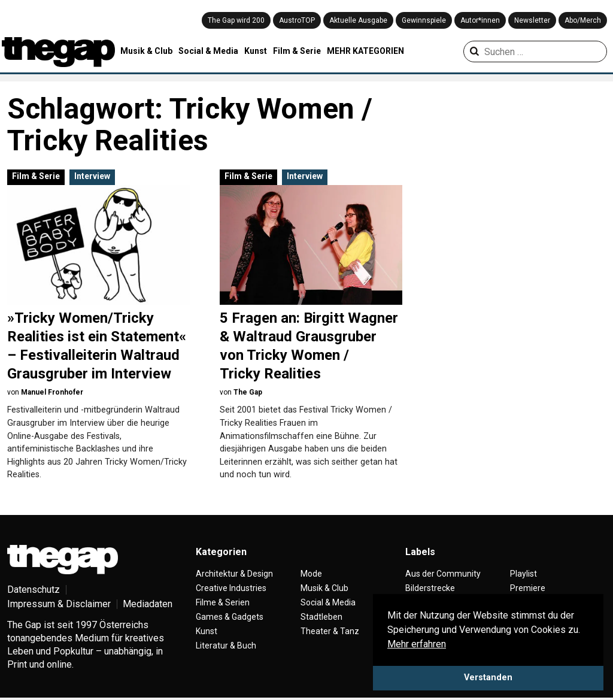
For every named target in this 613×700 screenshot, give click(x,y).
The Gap (248, 392)
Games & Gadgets (230, 617)
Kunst (256, 51)
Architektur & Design (234, 574)
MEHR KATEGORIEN (365, 51)
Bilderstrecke (430, 588)
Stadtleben (321, 617)
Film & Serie (297, 51)
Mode (311, 574)
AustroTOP (297, 20)
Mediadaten (148, 604)
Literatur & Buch (226, 646)
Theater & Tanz (330, 631)
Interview (92, 176)
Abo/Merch (583, 20)
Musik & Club (146, 51)
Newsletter (532, 20)
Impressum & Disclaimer (59, 604)
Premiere (528, 588)
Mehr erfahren (417, 644)
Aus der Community (443, 574)
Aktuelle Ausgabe (358, 20)
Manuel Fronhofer (52, 392)
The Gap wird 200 (236, 20)
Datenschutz (34, 590)
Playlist (524, 574)
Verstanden (488, 678)
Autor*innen (480, 20)
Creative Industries (231, 588)
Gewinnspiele (424, 20)
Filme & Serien (223, 602)
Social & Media (208, 51)
